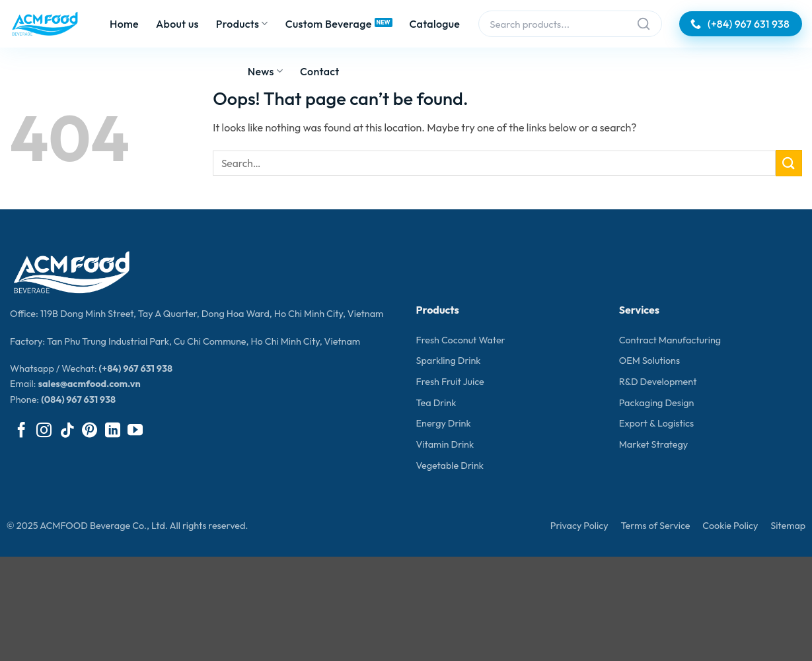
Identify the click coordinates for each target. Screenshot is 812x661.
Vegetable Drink (450, 466)
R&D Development (658, 382)
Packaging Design (657, 403)
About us (177, 24)
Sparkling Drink (449, 361)
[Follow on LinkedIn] (113, 431)
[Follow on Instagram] (44, 431)
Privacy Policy (579, 526)
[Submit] (789, 163)
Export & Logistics (656, 423)
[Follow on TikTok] (67, 431)
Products (242, 24)
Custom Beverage (329, 24)
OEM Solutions (649, 361)
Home (124, 24)
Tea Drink (436, 403)
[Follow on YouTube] (135, 431)
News (265, 71)
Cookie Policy (730, 526)
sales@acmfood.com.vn (89, 384)
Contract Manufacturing (670, 340)
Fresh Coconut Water (461, 340)
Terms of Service (655, 526)
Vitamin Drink (445, 444)
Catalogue (435, 24)
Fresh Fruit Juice (450, 382)
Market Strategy (654, 444)
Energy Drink (444, 423)
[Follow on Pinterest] (90, 431)
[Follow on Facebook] (21, 431)
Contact (320, 71)
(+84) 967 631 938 (136, 368)
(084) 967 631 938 (78, 400)
